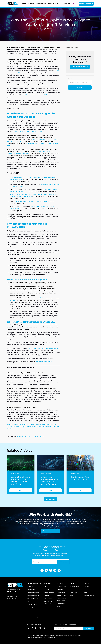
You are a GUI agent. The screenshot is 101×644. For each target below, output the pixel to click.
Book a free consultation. (44, 362)
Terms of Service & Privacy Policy (53, 636)
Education (46, 586)
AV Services (30, 586)
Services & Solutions (28, 4)
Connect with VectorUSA (80, 67)
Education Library (74, 586)
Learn (57, 4)
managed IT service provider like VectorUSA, (44, 348)
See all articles (50, 499)
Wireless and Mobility (32, 617)
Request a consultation (86, 4)
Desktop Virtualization (32, 605)
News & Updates (61, 603)
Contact (67, 4)
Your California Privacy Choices (73, 636)
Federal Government (49, 593)
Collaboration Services (33, 593)
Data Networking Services (33, 602)
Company (50, 4)
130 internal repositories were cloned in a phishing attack (34, 201)
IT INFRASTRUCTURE (40, 437)
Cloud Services (31, 590)
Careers (59, 606)
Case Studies (73, 593)
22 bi (27, 95)
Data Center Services (32, 599)
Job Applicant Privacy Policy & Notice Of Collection (41, 638)
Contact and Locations (86, 587)
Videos (72, 596)
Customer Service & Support (88, 592)
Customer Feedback (88, 596)
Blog (71, 590)
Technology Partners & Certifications (62, 600)
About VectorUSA (61, 586)
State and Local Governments (48, 603)
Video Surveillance (32, 614)
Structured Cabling (32, 611)
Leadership (60, 590)
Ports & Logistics (48, 599)
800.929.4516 (11, 592)
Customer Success (62, 596)
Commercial (47, 590)
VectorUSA (59, 29)
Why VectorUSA (41, 4)
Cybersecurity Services (33, 596)
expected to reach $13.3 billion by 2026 (28, 132)
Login (73, 4)
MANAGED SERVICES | (25, 437)
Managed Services (32, 608)
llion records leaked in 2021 (38, 95)
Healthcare (47, 596)
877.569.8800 (12, 598)
